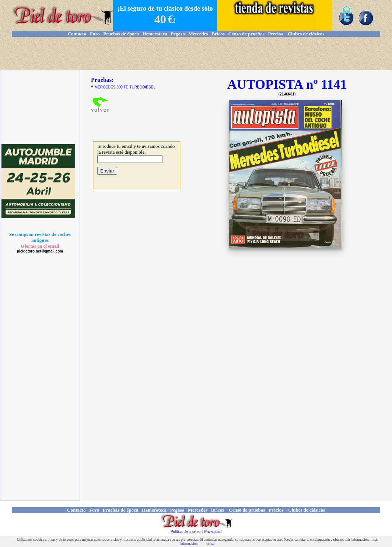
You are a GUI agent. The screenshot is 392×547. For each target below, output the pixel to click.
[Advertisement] (196, 53)
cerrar (210, 543)
